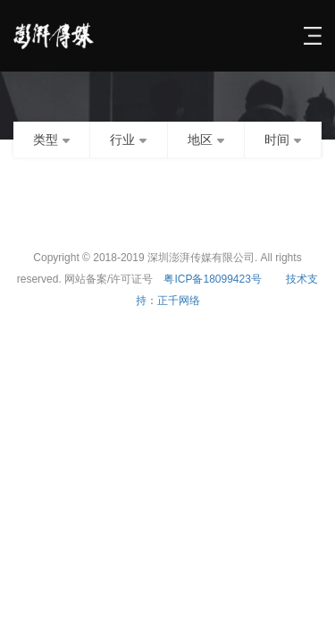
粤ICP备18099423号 (212, 279)
